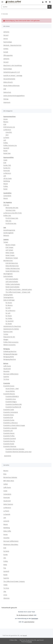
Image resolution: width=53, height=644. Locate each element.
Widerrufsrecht (8, 82)
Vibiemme (6, 598)
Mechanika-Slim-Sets (12, 208)
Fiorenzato (7, 171)
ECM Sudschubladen (12, 279)
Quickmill (6, 148)
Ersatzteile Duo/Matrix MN (14, 404)
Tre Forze (6, 379)
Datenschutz (7, 92)
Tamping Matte (8, 295)
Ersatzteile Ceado (9, 410)
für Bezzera (9, 305)
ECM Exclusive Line (9, 127)
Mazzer (6, 184)
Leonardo (6, 521)
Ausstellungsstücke (9, 230)
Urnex (5, 595)
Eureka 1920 (7, 165)
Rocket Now (7, 153)
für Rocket (9, 324)
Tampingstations (8, 297)
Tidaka (5, 585)
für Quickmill (10, 321)
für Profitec (9, 318)
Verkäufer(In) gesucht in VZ (12, 72)
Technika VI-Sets (11, 210)
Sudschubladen (8, 276)
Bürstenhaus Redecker (10, 477)
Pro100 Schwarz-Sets (12, 218)
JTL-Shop (30, 642)
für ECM (8, 308)
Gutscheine (8, 456)
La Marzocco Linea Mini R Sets (13, 213)
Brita (5, 474)
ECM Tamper (9, 247)
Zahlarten (6, 32)
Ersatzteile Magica (11, 402)
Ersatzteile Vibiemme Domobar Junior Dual (19, 452)
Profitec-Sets (7, 215)
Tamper (6, 242)
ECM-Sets (6, 205)
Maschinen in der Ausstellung (13, 65)
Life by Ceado (7, 178)
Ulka (5, 591)
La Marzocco (7, 130)
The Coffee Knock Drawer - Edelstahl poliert (19, 289)
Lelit (5, 140)
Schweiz (6, 49)
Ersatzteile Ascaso (9, 386)
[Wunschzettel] (46, 2)
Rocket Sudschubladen (13, 287)
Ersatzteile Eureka (9, 420)
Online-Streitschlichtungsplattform (14, 96)
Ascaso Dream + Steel (12, 388)
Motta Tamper (10, 253)
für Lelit (8, 313)
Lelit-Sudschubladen (12, 282)
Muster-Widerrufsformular (12, 86)
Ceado (5, 160)
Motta (5, 565)
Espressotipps (8, 42)
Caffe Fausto (7, 366)
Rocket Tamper (10, 255)
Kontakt (6, 52)
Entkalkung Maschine (10, 351)
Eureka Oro (7, 168)
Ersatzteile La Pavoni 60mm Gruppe (14, 425)
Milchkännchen (8, 260)
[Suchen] (24, 7)
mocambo (6, 538)
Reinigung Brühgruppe (10, 354)
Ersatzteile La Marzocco (11, 423)
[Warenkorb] (50, 2)
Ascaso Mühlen (10, 391)
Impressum (7, 102)
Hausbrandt (7, 369)
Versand (6, 35)
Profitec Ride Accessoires (11, 342)
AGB (5, 89)
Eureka (6, 555)
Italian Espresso (8, 504)
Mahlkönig (7, 181)
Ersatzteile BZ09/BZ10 (12, 396)
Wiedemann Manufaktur (11, 544)
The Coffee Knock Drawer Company (14, 581)
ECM (5, 124)
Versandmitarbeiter (9, 79)
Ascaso (6, 119)
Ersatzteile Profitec (9, 436)
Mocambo (6, 371)
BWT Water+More (9, 481)
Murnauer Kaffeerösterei (11, 374)
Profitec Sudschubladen (13, 284)
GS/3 (7, 135)
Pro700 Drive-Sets (11, 223)
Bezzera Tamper (11, 245)
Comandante (7, 196)
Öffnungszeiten (8, 55)
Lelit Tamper (9, 250)
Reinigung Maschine (10, 359)
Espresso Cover (8, 332)
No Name (6, 551)
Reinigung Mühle (9, 357)
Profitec (6, 143)
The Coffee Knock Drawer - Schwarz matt (18, 292)
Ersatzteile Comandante (11, 412)
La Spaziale (7, 514)
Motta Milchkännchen (12, 266)
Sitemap (6, 99)
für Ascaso (9, 303)
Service (6, 39)
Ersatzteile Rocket (9, 444)
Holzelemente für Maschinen (12, 326)
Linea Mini (9, 132)
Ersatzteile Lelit (8, 431)
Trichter (6, 334)
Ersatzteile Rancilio (9, 441)
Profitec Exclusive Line (10, 145)
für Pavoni (9, 316)
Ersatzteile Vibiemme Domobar (15, 449)
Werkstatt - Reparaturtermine (12, 45)
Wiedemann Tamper (12, 258)
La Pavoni (6, 137)
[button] (43, 2)
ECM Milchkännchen (12, 263)
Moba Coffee (7, 531)
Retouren (6, 235)
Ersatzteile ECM (8, 417)
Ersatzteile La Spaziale (10, 428)
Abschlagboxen (8, 274)
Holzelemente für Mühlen (11, 329)
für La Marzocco (10, 310)
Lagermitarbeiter (29, 622)
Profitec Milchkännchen (13, 268)
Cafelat (6, 484)
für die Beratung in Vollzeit (25, 615)
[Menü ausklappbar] (2, 1)
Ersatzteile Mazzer (9, 433)
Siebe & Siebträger (9, 300)
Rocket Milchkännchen (12, 271)
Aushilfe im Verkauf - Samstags (13, 75)
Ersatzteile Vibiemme (10, 446)
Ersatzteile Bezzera (9, 394)
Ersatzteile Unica (11, 399)
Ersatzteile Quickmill (10, 438)
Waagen (6, 339)
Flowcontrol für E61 (9, 337)
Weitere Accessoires (9, 345)
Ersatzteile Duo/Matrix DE (13, 407)
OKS (5, 558)
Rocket (5, 151)
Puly (5, 568)
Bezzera (6, 122)
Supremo (6, 377)
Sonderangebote (8, 233)
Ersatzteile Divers (9, 415)
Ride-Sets (8, 221)
